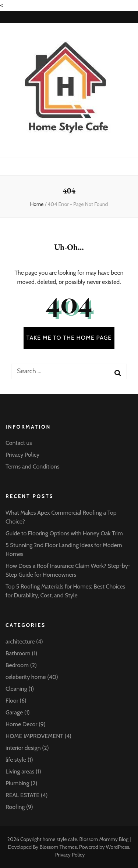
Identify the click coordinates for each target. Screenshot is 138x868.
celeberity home (26, 677)
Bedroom (17, 665)
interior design (23, 748)
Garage (14, 712)
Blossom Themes (58, 847)
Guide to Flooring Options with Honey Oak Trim (64, 533)
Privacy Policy (22, 455)
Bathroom (18, 653)
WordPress (118, 847)
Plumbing (17, 783)
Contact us (19, 443)
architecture (20, 641)
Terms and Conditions (33, 466)
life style (16, 760)
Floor (12, 701)
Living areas (20, 771)
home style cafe (60, 839)
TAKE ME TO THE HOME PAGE (69, 338)
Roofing (15, 807)
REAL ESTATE (22, 795)
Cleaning (16, 689)
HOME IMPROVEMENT (34, 736)
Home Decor (21, 724)
